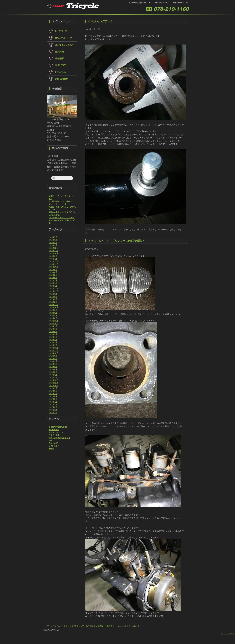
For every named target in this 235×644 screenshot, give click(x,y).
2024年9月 (53, 256)
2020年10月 (53, 307)
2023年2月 (53, 275)
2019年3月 (53, 340)
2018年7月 (53, 361)
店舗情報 (99, 626)
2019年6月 (53, 332)
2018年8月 (53, 359)
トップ (46, 626)
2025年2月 (53, 245)
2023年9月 (53, 270)
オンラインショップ (76, 626)
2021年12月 (53, 289)
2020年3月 (53, 318)
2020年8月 (53, 313)
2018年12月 (53, 348)
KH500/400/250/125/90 (58, 427)
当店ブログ (110, 626)
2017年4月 (53, 402)
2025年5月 (53, 240)
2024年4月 (53, 259)
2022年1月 (53, 286)
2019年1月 (53, 345)
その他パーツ (54, 430)
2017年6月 (53, 396)
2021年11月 (53, 291)
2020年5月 (53, 315)
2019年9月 (53, 326)
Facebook (121, 626)
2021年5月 (53, 297)
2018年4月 (53, 369)
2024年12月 (53, 248)
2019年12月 (53, 321)
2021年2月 (53, 302)
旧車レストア (54, 446)
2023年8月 (53, 272)
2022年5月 (53, 280)
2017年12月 (53, 380)
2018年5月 (53, 367)
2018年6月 (53, 364)
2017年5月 (53, 399)
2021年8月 (53, 294)
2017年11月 (53, 383)
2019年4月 (53, 337)
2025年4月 (53, 243)
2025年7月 (53, 237)
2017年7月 (53, 394)
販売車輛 (90, 626)
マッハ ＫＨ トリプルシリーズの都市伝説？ (116, 241)
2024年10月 (53, 253)
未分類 (51, 449)
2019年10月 (53, 324)
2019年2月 (53, 342)
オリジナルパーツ (56, 432)
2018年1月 (53, 378)
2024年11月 (53, 251)
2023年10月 (53, 267)
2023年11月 (53, 264)
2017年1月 (53, 410)
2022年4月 (53, 283)
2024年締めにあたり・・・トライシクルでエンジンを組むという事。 (62, 220)
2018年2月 (53, 375)
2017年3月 (53, 405)
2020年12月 (53, 305)
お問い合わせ (132, 626)
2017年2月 (53, 407)
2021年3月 (53, 299)
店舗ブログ (53, 443)
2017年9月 (53, 388)
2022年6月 (53, 278)
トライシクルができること (59, 438)
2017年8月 (53, 391)
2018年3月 (53, 372)
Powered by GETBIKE (228, 634)
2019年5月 (53, 334)
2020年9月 (53, 310)
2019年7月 (53, 329)
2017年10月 (53, 386)
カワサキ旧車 (54, 435)
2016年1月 (53, 413)
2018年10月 (53, 353)
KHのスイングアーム (100, 21)
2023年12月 (53, 262)
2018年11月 (53, 351)
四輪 (50, 440)
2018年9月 (53, 356)
